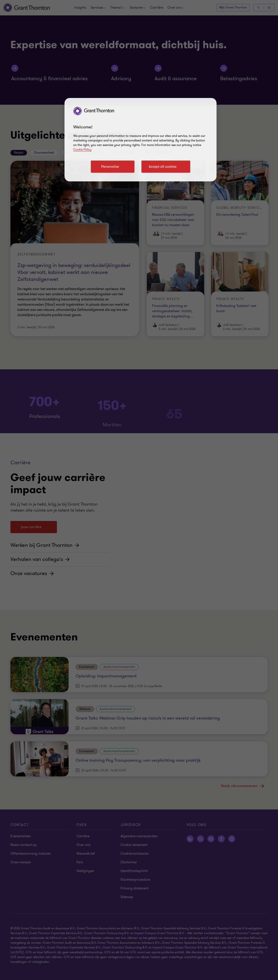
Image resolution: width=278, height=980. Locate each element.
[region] (141, 140)
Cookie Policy (82, 150)
